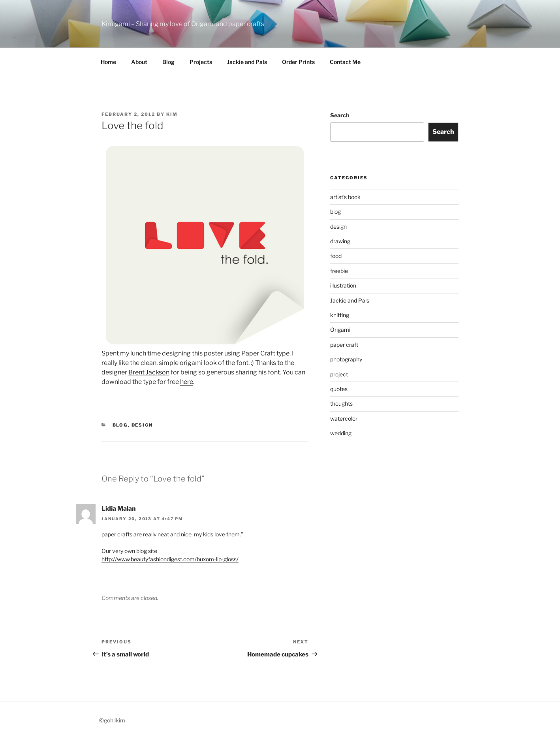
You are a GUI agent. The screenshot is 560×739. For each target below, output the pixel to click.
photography (346, 359)
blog (120, 425)
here (187, 382)
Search (340, 115)
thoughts (341, 403)
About (139, 62)
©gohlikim (112, 720)
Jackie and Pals (247, 62)
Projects (201, 62)
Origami (340, 330)
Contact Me (345, 62)
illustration (343, 285)
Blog (168, 62)
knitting (340, 315)
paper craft (344, 345)
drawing (340, 241)
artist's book (345, 197)
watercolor (344, 418)
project (339, 374)
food (336, 256)
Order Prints (298, 62)
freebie (339, 271)
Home (108, 62)
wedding (341, 433)
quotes (339, 389)
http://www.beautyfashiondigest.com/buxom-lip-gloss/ (170, 559)
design (142, 425)
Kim (172, 114)
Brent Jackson (149, 372)
